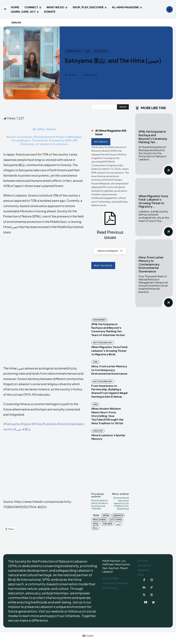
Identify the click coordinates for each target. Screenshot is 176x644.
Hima (88, 51)
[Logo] (6, 9)
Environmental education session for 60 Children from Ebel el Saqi (121, 503)
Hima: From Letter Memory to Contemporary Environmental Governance (109, 370)
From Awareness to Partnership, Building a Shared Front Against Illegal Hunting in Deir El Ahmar (109, 391)
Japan (106, 515)
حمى (118, 524)
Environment (74, 51)
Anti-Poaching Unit (103, 343)
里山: (95, 528)
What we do (101, 51)
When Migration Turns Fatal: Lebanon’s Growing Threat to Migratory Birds (110, 351)
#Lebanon (49, 424)
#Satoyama (12, 424)
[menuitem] (18, 23)
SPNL (74, 75)
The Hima (107, 524)
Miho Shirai (99, 520)
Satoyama (116, 520)
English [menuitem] (90, 636)
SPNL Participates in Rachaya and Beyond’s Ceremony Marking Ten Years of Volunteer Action (108, 330)
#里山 (27, 429)
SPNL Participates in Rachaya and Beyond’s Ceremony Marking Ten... (153, 137)
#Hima (37, 424)
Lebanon (118, 515)
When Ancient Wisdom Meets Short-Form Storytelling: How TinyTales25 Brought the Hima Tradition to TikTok (107, 416)
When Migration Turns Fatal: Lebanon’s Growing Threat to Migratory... (153, 201)
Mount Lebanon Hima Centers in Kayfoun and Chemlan (100, 505)
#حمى (18, 429)
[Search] (123, 107)
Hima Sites (98, 431)
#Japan (26, 424)
